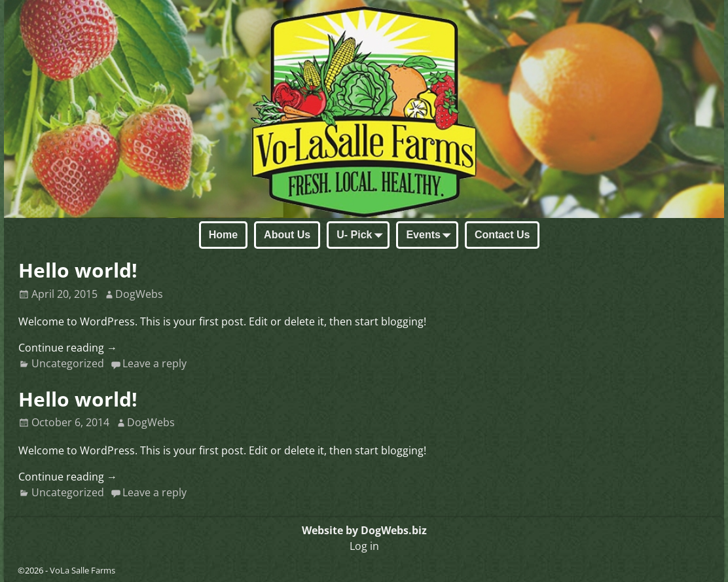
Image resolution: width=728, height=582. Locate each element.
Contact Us (502, 235)
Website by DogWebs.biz (364, 530)
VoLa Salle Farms (82, 570)
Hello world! (78, 270)
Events (431, 236)
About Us (287, 235)
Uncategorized (68, 363)
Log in (364, 546)
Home (223, 235)
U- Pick (362, 236)
